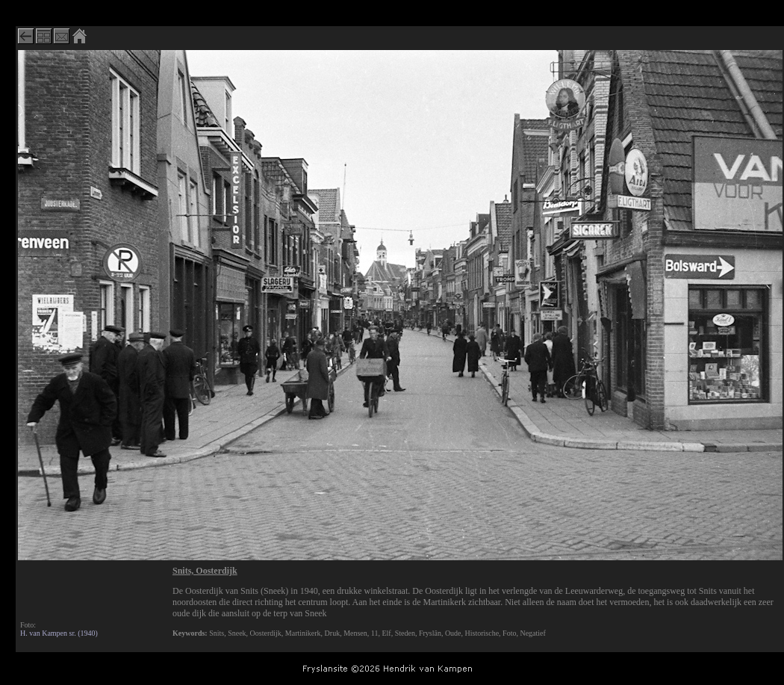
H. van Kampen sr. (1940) (59, 633)
